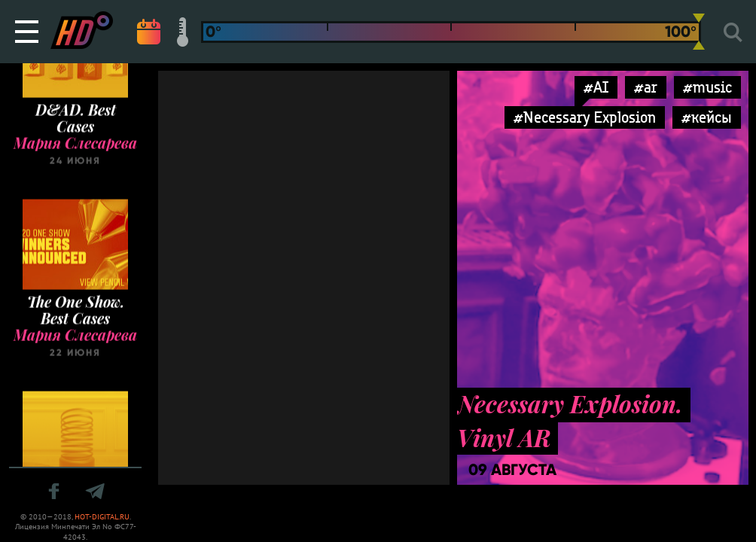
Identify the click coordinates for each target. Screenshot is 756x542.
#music (707, 87)
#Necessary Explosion (585, 117)
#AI (596, 87)
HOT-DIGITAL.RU (102, 517)
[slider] (699, 32)
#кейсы (707, 117)
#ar (646, 87)
